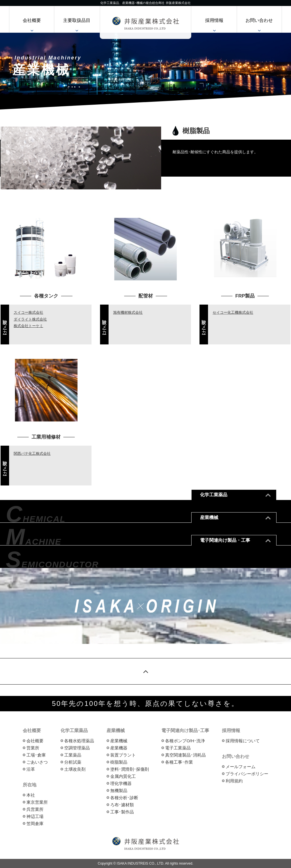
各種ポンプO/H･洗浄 (185, 741)
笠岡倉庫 (35, 823)
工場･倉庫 (36, 755)
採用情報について (243, 741)
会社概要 (32, 20)
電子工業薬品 (178, 748)
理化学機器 (121, 783)
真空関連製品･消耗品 (185, 755)
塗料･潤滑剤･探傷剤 (130, 769)
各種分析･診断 (124, 798)
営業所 (33, 748)
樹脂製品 (119, 762)
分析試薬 (73, 762)
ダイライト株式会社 (30, 319)
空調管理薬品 (77, 748)
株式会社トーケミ (28, 326)
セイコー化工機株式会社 (233, 312)
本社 (31, 795)
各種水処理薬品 (79, 741)
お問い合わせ (259, 20)
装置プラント (123, 755)
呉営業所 (35, 809)
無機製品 (119, 790)
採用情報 (214, 20)
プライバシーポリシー (247, 774)
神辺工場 (35, 816)
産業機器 (119, 748)
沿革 (31, 769)
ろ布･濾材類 (122, 805)
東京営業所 (37, 802)
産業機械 (119, 741)
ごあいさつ (37, 762)
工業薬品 (73, 755)
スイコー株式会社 (28, 312)
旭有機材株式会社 (128, 312)
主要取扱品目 (77, 20)
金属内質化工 (123, 776)
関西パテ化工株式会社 (32, 453)
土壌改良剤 (75, 769)
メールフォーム (241, 767)
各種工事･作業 (179, 762)
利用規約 (234, 781)
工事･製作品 (122, 812)
